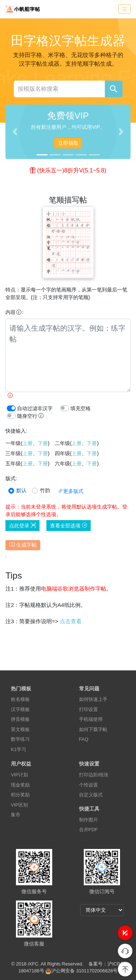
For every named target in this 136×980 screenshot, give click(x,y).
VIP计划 (19, 775)
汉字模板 (20, 709)
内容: (15, 312)
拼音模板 (20, 719)
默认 (21, 490)
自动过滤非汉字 (35, 408)
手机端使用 (91, 719)
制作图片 (88, 820)
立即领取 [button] (68, 143)
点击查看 (71, 621)
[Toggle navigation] (124, 9)
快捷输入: (16, 431)
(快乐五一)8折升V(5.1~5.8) (72, 170)
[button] (125, 933)
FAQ (84, 739)
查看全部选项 (69, 526)
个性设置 (88, 785)
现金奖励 (20, 785)
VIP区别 (19, 805)
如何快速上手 (93, 699)
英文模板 (20, 729)
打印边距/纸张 (94, 775)
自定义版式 (91, 795)
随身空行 (30, 416)
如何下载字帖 (93, 729)
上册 (28, 443)
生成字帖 (23, 545)
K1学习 (18, 749)
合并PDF (88, 830)
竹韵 (45, 490)
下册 (43, 443)
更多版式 (71, 491)
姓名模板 (20, 699)
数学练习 (20, 739)
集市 (16, 815)
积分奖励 (20, 795)
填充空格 (81, 408)
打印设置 (88, 709)
